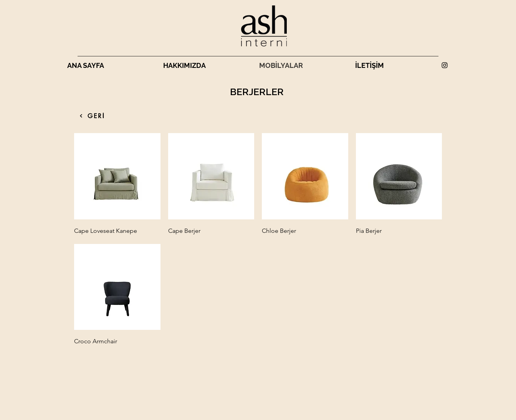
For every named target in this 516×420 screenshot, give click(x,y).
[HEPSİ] (81, 116)
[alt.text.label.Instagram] (445, 65)
